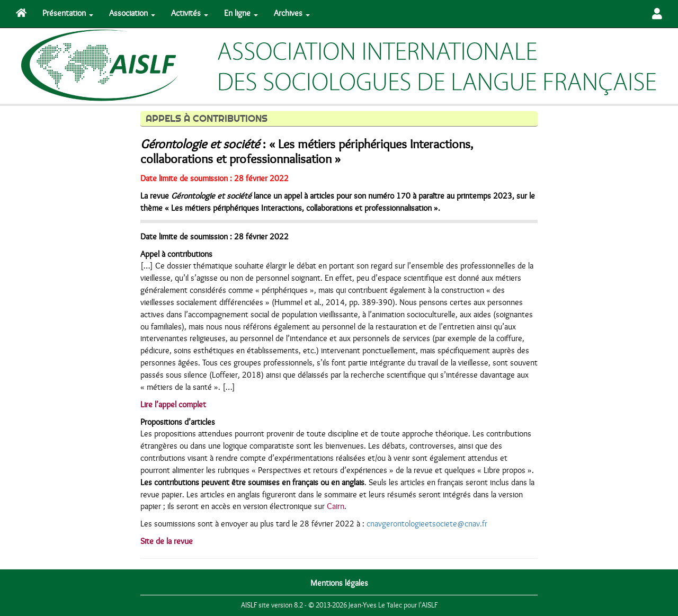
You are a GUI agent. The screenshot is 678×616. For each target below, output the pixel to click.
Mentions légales (339, 583)
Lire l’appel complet (173, 405)
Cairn (336, 506)
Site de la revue (167, 541)
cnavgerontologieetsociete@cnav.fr (427, 524)
